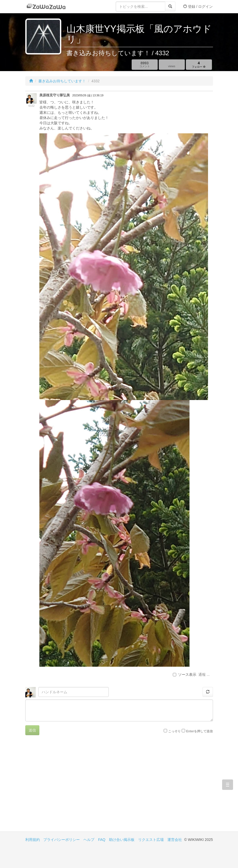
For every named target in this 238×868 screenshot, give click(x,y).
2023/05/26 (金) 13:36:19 (88, 95)
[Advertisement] (72, 787)
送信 (32, 730)
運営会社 (175, 840)
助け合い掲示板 (122, 840)
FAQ (102, 840)
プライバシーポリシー (62, 840)
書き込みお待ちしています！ (62, 81)
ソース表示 (185, 675)
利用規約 (33, 840)
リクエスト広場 (151, 840)
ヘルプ (89, 840)
